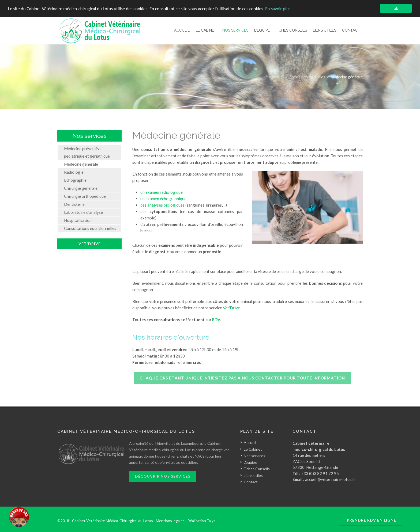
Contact (251, 482)
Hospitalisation (78, 220)
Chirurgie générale (81, 188)
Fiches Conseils (257, 469)
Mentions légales (170, 521)
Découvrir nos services (163, 476)
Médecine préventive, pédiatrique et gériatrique (87, 152)
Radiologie (74, 172)
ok (396, 8)
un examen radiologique (162, 192)
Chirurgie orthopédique (85, 196)
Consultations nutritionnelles (90, 228)
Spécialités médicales (307, 77)
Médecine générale (81, 164)
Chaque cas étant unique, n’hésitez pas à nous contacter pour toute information (242, 378)
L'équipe (250, 462)
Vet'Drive (231, 308)
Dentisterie (74, 204)
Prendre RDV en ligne (372, 520)
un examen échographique (163, 199)
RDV (216, 320)
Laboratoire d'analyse (83, 212)
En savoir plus (278, 9)
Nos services (254, 456)
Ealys (211, 521)
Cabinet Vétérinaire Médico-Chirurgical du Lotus (112, 521)
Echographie (75, 180)
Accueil (278, 77)
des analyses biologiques (162, 205)
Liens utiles (253, 475)
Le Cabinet (253, 449)
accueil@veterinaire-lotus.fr (330, 479)
